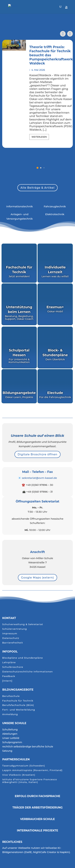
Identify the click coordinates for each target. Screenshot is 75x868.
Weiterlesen (39, 137)
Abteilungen (10, 734)
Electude (55, 393)
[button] (70, 34)
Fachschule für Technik (18, 701)
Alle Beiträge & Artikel (37, 188)
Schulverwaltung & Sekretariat (23, 624)
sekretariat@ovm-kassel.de (39, 478)
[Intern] (7, 681)
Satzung (7, 751)
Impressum (10, 634)
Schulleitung (10, 730)
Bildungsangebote (18, 690)
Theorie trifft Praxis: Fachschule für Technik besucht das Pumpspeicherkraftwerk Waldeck (51, 55)
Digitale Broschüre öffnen (37, 454)
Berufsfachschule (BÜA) (18, 705)
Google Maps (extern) (37, 578)
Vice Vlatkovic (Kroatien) (19, 775)
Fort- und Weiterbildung (19, 710)
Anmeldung (10, 714)
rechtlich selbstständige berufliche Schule (28, 747)
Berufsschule (11, 696)
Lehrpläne (9, 662)
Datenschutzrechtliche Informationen (28, 672)
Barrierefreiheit (13, 643)
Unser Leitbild (11, 738)
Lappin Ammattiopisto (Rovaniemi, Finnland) (32, 770)
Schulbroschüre (13, 667)
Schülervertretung (14, 629)
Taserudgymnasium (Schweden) (24, 766)
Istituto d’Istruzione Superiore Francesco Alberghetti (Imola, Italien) (30, 781)
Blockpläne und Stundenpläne (22, 658)
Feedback (9, 676)
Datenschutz (11, 638)
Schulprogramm (12, 742)
